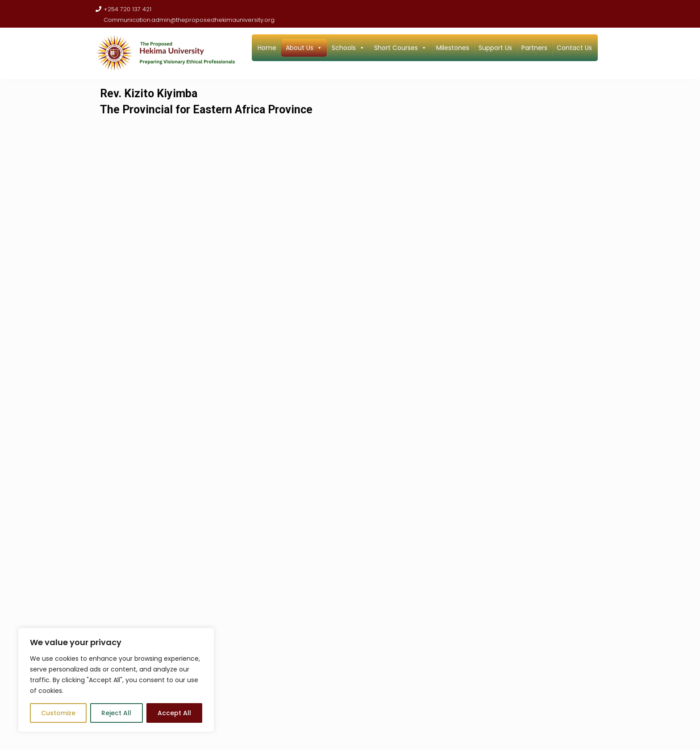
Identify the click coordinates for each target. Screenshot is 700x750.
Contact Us (574, 48)
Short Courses (400, 48)
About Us (304, 48)
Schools (348, 48)
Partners (534, 48)
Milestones (453, 48)
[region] (116, 680)
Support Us (495, 48)
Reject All (116, 713)
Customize (58, 713)
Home (267, 48)
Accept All (174, 713)
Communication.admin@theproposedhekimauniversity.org (185, 20)
